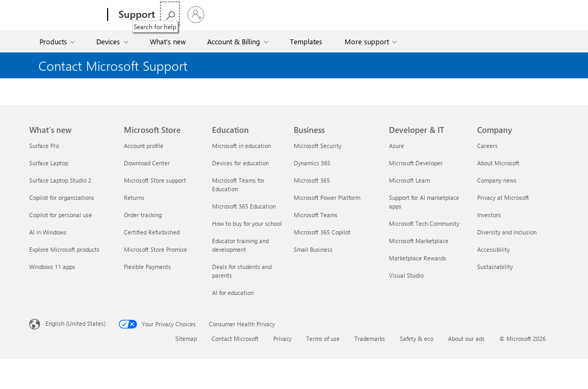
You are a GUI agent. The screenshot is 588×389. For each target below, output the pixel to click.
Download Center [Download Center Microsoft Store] (147, 163)
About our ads (466, 338)
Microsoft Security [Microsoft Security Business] (318, 146)
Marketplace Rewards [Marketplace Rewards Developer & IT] (418, 258)
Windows (265, 14)
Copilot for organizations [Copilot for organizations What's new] (62, 197)
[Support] (136, 15)
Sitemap (186, 338)
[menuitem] (58, 41)
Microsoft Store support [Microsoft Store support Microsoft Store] (155, 180)
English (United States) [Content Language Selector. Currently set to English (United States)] (75, 323)
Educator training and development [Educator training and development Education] (240, 245)
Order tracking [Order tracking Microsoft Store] (143, 215)
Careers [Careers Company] (487, 146)
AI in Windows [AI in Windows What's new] (48, 232)
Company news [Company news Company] (497, 180)
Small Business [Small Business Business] (313, 249)
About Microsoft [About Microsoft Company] (498, 163)
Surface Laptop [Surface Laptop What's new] (49, 163)
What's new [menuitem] (168, 41)
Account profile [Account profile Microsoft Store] (144, 146)
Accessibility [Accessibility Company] (493, 249)
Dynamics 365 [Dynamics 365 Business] (312, 163)
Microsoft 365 (186, 14)
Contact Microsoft (235, 338)
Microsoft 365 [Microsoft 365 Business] (312, 180)
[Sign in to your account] (546, 15)
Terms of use (323, 338)
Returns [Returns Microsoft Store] (134, 197)
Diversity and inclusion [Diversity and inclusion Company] (507, 232)
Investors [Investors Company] (489, 215)
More (302, 14)
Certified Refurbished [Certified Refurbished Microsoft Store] (152, 232)
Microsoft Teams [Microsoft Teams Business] (316, 215)
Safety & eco (417, 338)
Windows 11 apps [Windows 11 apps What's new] (52, 267)
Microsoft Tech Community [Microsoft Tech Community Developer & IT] (424, 223)
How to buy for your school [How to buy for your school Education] (247, 223)
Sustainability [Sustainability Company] (495, 267)
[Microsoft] (66, 15)
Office (229, 14)
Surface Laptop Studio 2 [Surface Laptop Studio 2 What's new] (60, 180)
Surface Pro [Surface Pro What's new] (44, 146)
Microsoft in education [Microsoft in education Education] (242, 146)
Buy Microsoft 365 (364, 14)
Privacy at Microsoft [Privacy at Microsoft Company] (503, 197)
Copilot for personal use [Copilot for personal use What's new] (61, 215)
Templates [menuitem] (306, 41)
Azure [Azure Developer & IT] (397, 146)
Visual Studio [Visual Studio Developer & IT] (406, 275)
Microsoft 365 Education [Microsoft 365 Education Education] (244, 206)
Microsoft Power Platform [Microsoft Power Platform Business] (327, 197)
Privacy (282, 338)
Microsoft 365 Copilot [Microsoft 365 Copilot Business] (322, 232)
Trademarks (370, 338)
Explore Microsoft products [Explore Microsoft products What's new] (64, 249)
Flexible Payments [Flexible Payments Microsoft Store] (147, 267)
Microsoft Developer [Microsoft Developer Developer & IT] (416, 163)
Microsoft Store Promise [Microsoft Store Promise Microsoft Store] (156, 249)
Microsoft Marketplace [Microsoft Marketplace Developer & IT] (419, 241)
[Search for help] (520, 14)
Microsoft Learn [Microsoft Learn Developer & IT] (409, 180)
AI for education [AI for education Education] (233, 293)
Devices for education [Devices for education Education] (240, 163)
